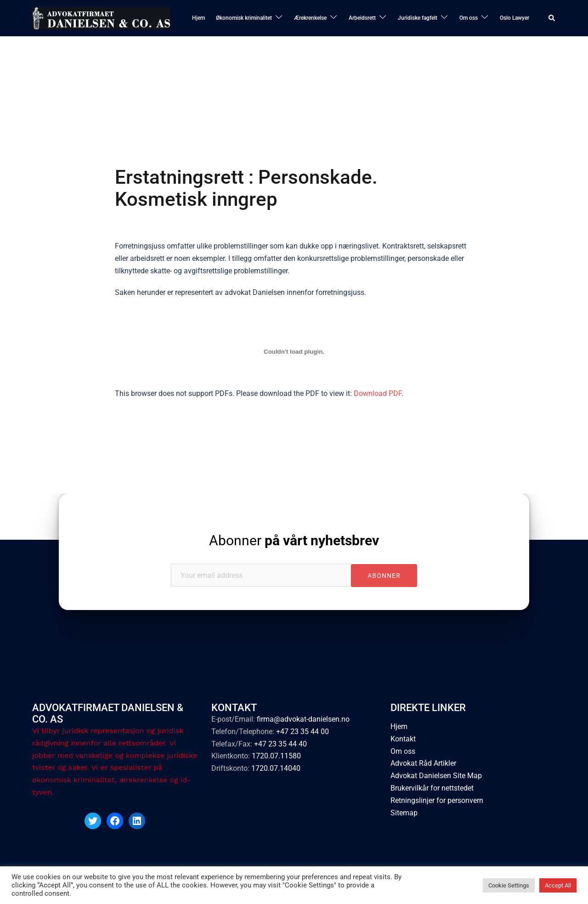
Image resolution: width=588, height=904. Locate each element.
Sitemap (404, 813)
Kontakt (403, 739)
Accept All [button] (558, 885)
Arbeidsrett (362, 18)
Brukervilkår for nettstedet (432, 788)
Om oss (469, 18)
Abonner (294, 540)
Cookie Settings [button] (509, 885)
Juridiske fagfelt (418, 18)
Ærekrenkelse (310, 18)
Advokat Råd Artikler (423, 764)
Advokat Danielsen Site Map (436, 776)
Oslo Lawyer (514, 18)
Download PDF (378, 393)
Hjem (198, 18)
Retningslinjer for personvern (437, 800)
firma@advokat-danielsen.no (303, 719)
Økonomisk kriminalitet (244, 18)
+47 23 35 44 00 (302, 732)
